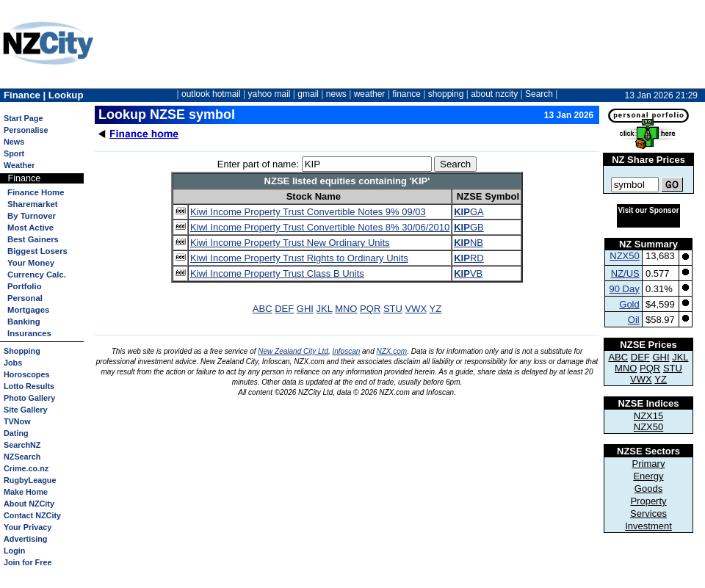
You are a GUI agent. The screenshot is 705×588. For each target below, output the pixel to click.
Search (539, 94)
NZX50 (624, 256)
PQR (370, 309)
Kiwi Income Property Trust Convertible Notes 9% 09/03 (308, 212)
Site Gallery (25, 410)
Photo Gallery (29, 398)
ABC (263, 309)
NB (469, 243)
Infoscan (346, 351)
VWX (416, 309)
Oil (634, 320)
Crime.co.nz (26, 468)
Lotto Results (29, 386)
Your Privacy (28, 527)
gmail (308, 94)
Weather (19, 165)
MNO (346, 309)
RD (469, 258)
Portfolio (25, 286)
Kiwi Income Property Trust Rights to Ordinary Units (299, 258)
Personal (25, 298)
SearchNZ (22, 445)
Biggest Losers (37, 251)
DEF (284, 309)
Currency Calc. (37, 275)
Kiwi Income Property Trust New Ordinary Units (290, 243)
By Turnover (32, 216)
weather (370, 94)
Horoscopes (26, 374)
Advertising (25, 539)
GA (469, 212)
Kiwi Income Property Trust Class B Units (277, 273)
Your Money (31, 263)
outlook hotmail (211, 94)
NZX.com (392, 351)
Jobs (13, 363)
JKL (325, 309)
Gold (629, 304)
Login (14, 551)
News (14, 142)
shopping (446, 94)
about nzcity (494, 94)
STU (393, 309)
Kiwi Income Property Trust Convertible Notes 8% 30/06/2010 (320, 227)
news (336, 94)
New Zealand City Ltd (293, 351)
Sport (14, 153)
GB (469, 227)
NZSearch (22, 457)
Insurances (29, 333)
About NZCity (29, 504)
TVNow (17, 421)
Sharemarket (33, 204)
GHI (305, 309)
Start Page (23, 118)
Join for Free (28, 562)
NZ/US (625, 273)
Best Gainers (33, 239)
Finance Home (36, 192)
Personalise (26, 130)
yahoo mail (270, 94)
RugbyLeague (30, 480)
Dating (16, 433)
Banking (24, 322)
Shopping (22, 351)
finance (406, 94)
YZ (436, 309)
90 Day (625, 289)
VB (468, 273)
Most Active (30, 228)
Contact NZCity (32, 515)
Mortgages (28, 310)
